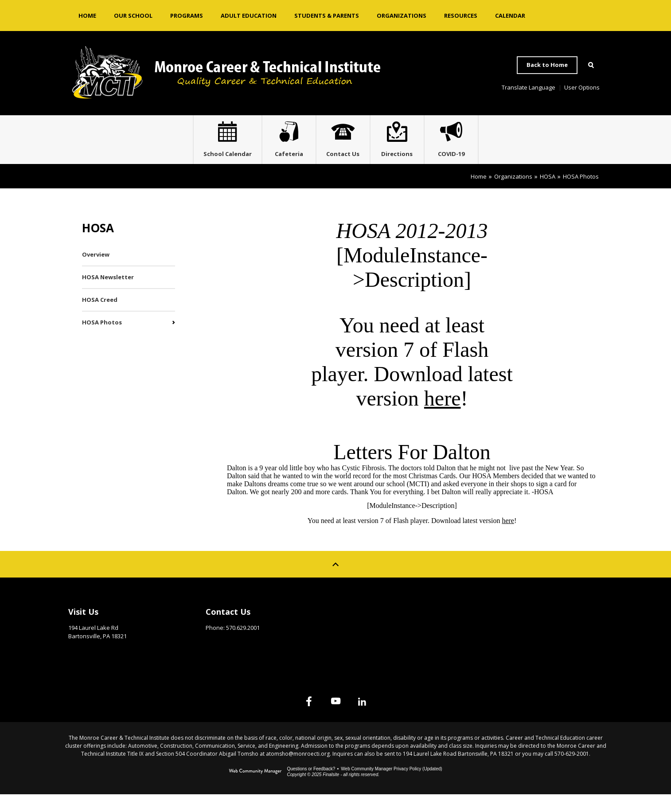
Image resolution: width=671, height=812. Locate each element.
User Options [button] (582, 87)
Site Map (493, 627)
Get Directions (90, 668)
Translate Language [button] (529, 87)
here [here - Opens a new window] (443, 416)
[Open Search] (591, 65)
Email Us (218, 659)
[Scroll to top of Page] (335, 582)
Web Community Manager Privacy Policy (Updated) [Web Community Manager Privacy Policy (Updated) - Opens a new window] (391, 787)
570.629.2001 (243, 645)
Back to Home (547, 65)
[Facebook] (291, 719)
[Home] (87, 16)
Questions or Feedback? (311, 787)
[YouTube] (335, 719)
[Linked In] (380, 719)
